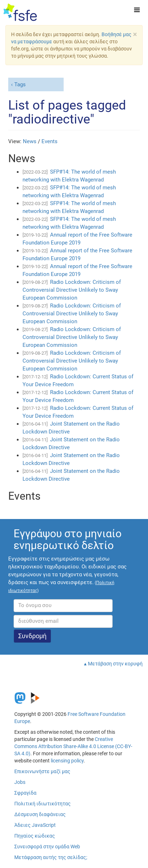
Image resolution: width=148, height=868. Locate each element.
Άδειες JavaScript (35, 825)
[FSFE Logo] (20, 13)
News (30, 141)
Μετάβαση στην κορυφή (115, 664)
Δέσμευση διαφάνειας (40, 814)
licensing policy (67, 761)
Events (50, 141)
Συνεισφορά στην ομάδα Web (47, 847)
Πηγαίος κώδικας (35, 836)
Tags (20, 84)
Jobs (20, 782)
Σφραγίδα (25, 793)
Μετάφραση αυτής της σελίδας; (51, 857)
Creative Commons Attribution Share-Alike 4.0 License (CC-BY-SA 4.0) (73, 746)
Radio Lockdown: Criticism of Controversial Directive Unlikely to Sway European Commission (72, 290)
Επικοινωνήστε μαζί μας (42, 771)
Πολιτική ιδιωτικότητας (43, 804)
